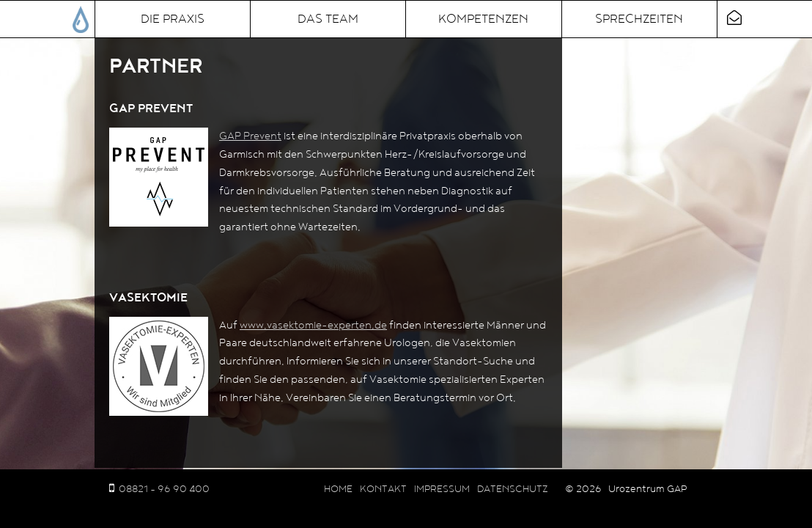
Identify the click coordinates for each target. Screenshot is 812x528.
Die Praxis (173, 19)
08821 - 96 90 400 (164, 489)
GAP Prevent (250, 136)
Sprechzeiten (639, 19)
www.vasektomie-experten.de (313, 325)
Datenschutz (513, 489)
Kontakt (383, 489)
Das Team (328, 19)
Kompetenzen (483, 19)
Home (338, 489)
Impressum (442, 489)
